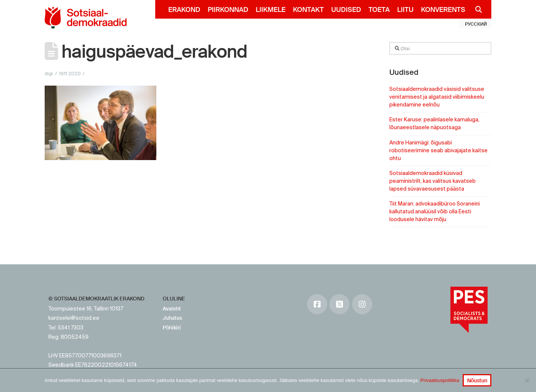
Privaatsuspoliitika (440, 380)
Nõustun (477, 380)
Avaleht (172, 309)
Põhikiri (172, 328)
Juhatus (172, 318)
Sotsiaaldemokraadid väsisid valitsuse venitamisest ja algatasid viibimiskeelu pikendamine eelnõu (437, 97)
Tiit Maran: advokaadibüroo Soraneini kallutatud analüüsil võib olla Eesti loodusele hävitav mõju (435, 211)
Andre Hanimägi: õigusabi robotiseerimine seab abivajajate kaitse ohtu (438, 150)
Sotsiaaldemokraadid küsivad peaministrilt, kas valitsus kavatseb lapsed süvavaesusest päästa (433, 181)
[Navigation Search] (476, 9)
